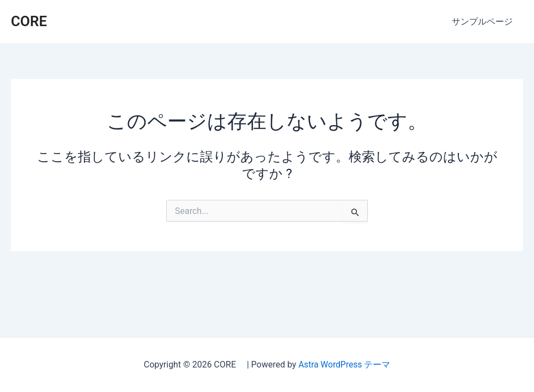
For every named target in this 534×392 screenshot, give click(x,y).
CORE (36, 21)
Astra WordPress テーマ (344, 365)
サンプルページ (484, 22)
